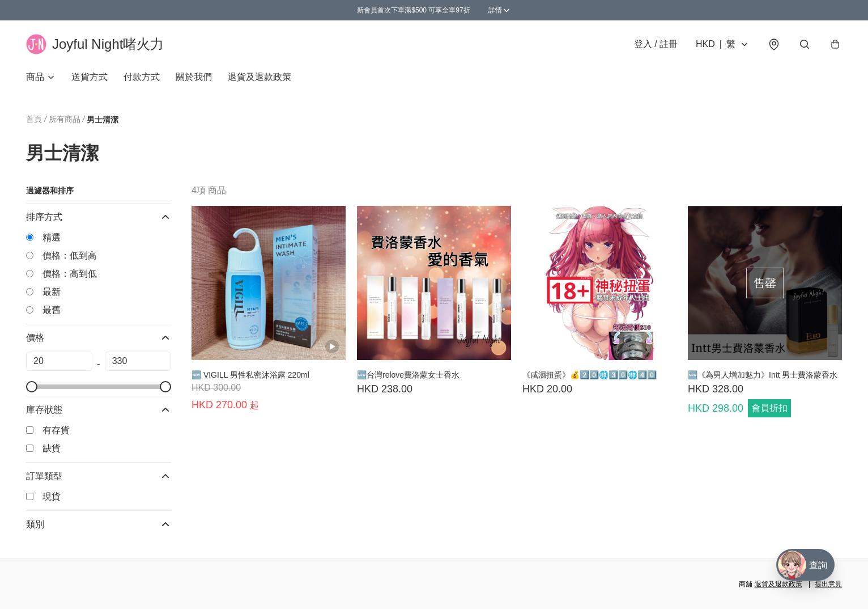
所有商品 (65, 119)
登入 (656, 44)
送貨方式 (90, 77)
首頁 (34, 119)
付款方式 (142, 77)
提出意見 (828, 584)
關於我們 (194, 77)
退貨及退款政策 (259, 77)
